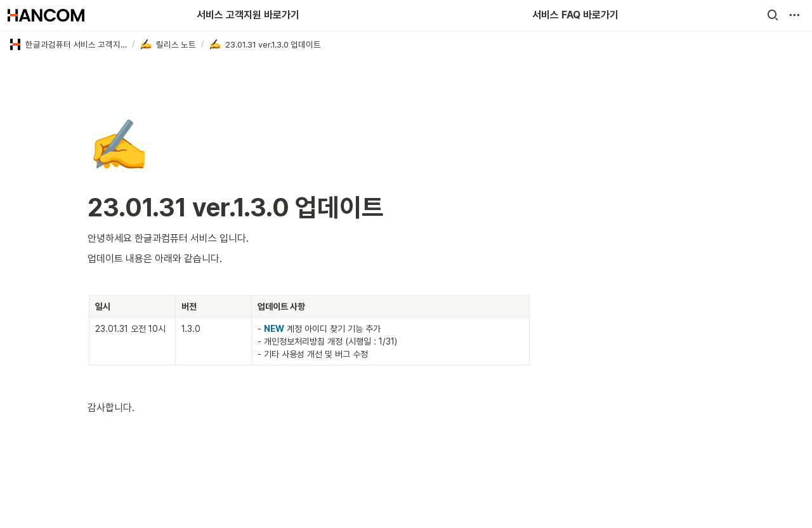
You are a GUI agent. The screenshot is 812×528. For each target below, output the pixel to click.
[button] (773, 15)
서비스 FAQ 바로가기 (575, 15)
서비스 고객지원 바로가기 (248, 15)
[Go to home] (46, 15)
